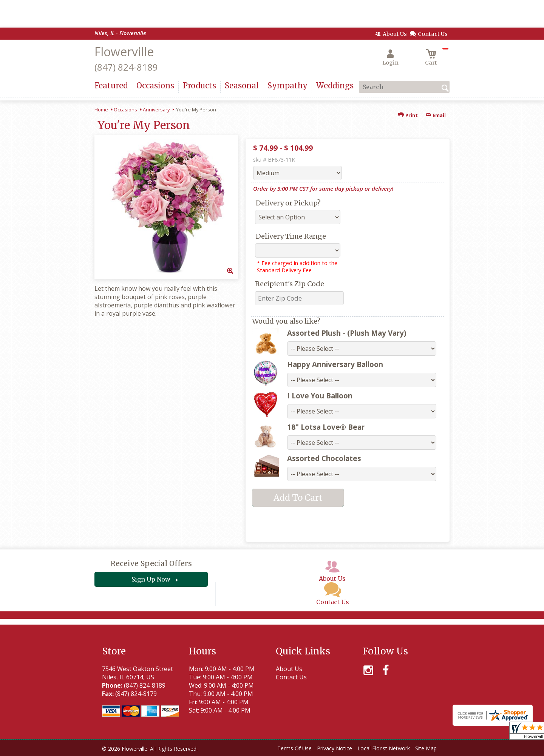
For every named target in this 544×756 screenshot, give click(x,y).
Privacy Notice (335, 748)
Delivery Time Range (291, 236)
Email (436, 115)
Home (101, 110)
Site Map (426, 748)
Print (408, 115)
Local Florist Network (384, 748)
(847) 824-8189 (126, 67)
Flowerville (124, 52)
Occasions (125, 110)
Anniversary (156, 110)
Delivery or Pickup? (288, 203)
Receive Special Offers (151, 563)
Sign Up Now (151, 579)
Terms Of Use (294, 748)
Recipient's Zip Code (290, 284)
